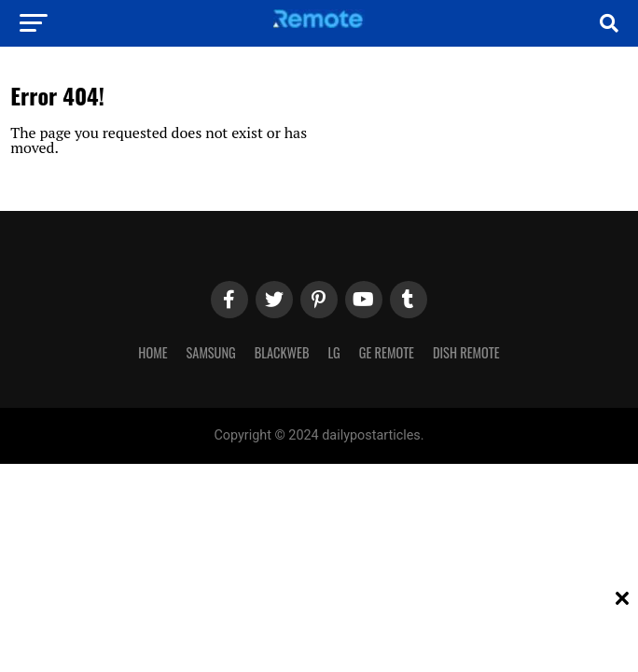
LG (333, 352)
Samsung (211, 352)
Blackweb (282, 352)
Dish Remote (466, 352)
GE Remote (387, 352)
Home (153, 352)
